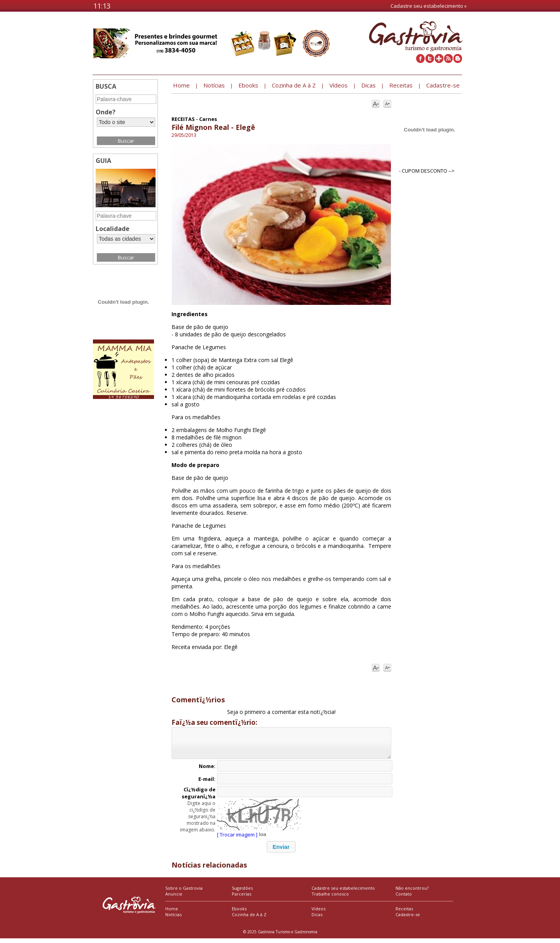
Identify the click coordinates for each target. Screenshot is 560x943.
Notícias (173, 919)
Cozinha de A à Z (249, 919)
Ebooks (239, 913)
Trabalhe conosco (330, 898)
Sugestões (242, 893)
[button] (281, 851)
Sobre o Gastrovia (184, 893)
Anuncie (174, 898)
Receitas (404, 913)
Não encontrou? (412, 893)
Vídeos (318, 913)
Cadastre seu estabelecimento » (429, 6)
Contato (404, 898)
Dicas (317, 919)
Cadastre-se (408, 919)
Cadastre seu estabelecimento (343, 893)
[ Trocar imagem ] (237, 839)
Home (172, 913)
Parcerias (241, 898)
